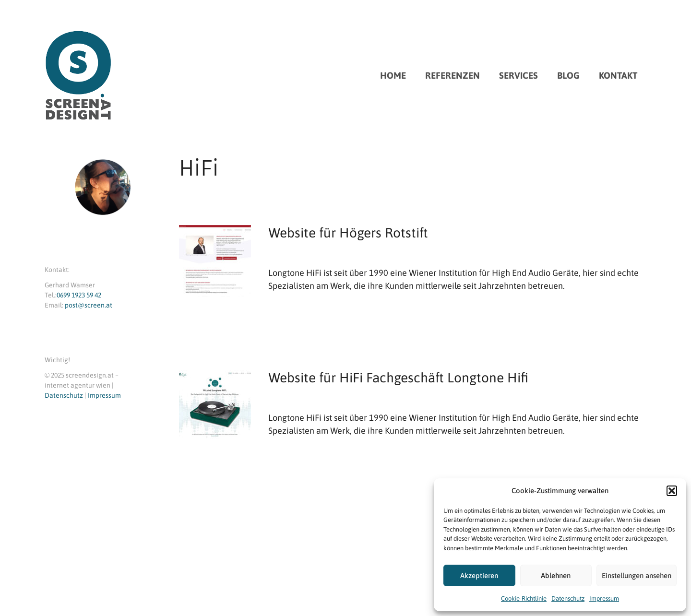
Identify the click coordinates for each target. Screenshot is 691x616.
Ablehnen (556, 575)
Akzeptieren (479, 575)
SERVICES (518, 75)
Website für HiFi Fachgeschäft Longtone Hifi (398, 378)
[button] (672, 491)
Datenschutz (568, 598)
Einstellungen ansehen (637, 575)
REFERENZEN (453, 75)
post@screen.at (89, 305)
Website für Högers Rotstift (348, 233)
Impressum (604, 598)
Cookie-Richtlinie (524, 598)
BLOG (568, 75)
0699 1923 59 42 (79, 295)
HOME (393, 75)
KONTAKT (618, 75)
